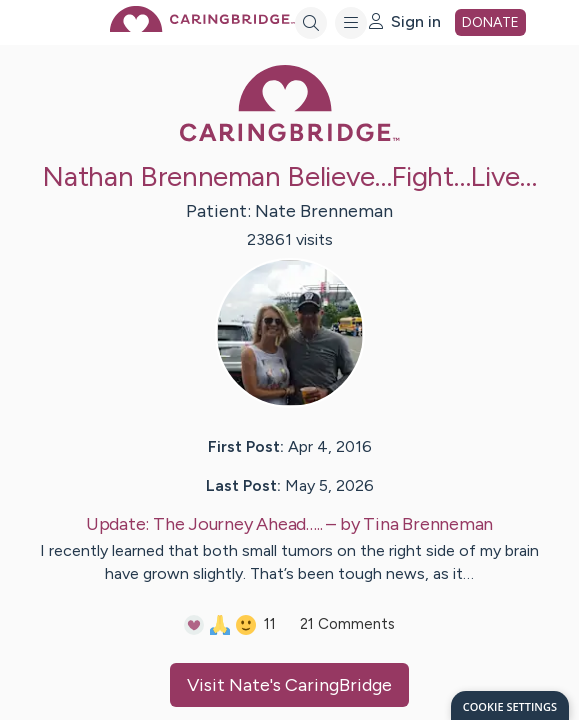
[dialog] (510, 705)
